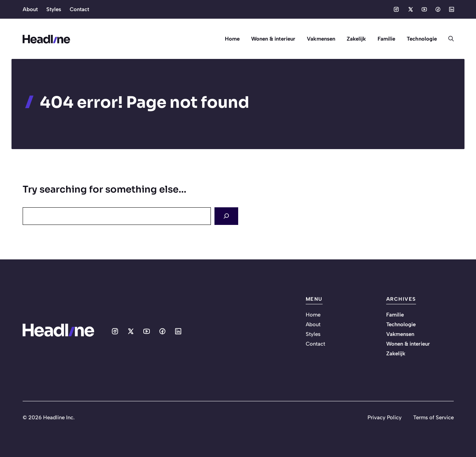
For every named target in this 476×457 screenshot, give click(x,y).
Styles (54, 9)
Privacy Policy (385, 417)
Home (232, 39)
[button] (448, 39)
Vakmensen (321, 39)
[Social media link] (396, 9)
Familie (386, 39)
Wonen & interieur (273, 39)
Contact (79, 9)
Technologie (422, 39)
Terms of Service (433, 417)
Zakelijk (356, 39)
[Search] (226, 216)
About (30, 9)
